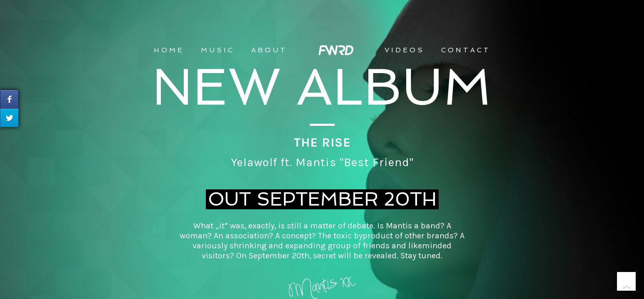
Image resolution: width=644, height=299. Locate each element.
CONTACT (466, 50)
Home (169, 50)
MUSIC (218, 50)
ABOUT (269, 50)
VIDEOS (405, 50)
